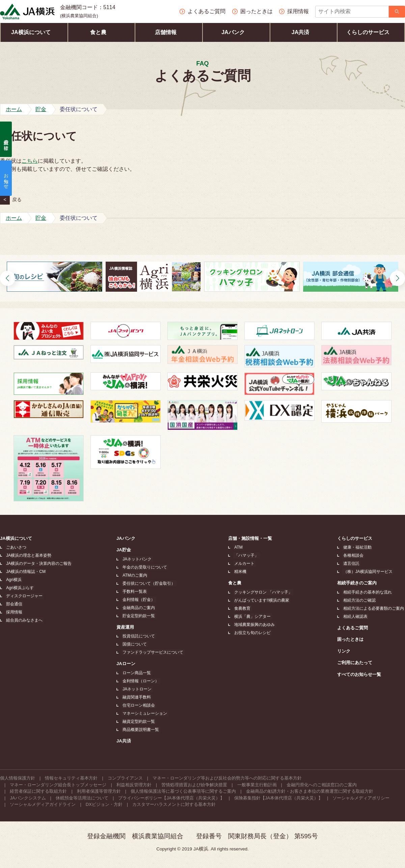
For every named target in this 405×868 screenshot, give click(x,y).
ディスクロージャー (23, 596)
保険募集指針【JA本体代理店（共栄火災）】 (278, 798)
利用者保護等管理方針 (99, 791)
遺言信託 (352, 563)
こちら (30, 161)
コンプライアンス (125, 778)
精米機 (241, 572)
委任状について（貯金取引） (148, 583)
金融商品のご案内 (138, 608)
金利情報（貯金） (138, 600)
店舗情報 (169, 32)
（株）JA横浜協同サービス (369, 572)
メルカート (245, 563)
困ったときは (352, 639)
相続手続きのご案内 (359, 583)
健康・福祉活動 (358, 547)
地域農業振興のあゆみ (255, 625)
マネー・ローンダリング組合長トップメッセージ (58, 785)
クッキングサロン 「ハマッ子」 (263, 592)
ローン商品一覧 (136, 673)
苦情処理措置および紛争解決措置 (194, 785)
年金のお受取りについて (144, 567)
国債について (134, 644)
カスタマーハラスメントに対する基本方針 (174, 804)
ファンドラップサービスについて (153, 652)
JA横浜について (34, 32)
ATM (239, 547)
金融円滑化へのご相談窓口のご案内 (322, 785)
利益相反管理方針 (134, 785)
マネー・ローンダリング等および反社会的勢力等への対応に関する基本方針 (227, 778)
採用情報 (13, 612)
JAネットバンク (137, 559)
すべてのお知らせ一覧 (361, 674)
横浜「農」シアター (253, 616)
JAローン (127, 664)
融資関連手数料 (136, 697)
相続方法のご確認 (360, 600)
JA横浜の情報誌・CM (25, 572)
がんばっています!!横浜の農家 (262, 600)
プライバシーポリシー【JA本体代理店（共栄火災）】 (171, 798)
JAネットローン (137, 689)
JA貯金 (124, 550)
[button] (8, 278)
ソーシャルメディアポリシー (361, 798)
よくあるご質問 (355, 628)
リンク (346, 651)
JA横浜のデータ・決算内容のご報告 (38, 563)
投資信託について (138, 636)
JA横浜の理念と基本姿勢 (28, 555)
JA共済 (304, 32)
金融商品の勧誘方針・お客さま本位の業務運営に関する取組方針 (310, 791)
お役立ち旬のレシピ (253, 633)
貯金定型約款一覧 (138, 616)
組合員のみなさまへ (23, 620)
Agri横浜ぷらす (19, 588)
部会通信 (13, 604)
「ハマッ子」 (247, 555)
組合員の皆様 (6, 139)
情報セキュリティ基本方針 (71, 778)
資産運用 (126, 627)
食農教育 (243, 608)
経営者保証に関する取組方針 (38, 791)
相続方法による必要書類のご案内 (375, 608)
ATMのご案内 (134, 575)
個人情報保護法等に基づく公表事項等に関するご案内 (183, 791)
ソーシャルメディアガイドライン (43, 804)
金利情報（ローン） (140, 681)
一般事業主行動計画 (257, 785)
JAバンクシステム (28, 798)
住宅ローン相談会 (138, 705)
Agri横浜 (13, 580)
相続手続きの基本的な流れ (369, 592)
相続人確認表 (356, 616)
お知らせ (6, 178)
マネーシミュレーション (144, 713)
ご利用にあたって (357, 663)
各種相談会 (354, 555)
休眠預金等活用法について (82, 798)
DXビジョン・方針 (104, 804)
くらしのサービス (371, 32)
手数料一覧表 (134, 591)
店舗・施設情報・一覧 (251, 538)
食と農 (101, 32)
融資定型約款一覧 (138, 721)
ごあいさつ (15, 547)
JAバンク (236, 32)
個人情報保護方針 (18, 778)
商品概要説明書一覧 (140, 730)
